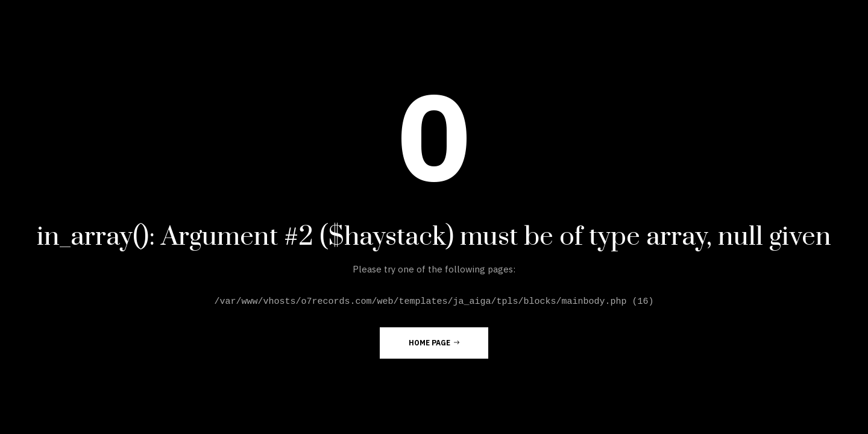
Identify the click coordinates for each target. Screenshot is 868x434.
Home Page (434, 342)
